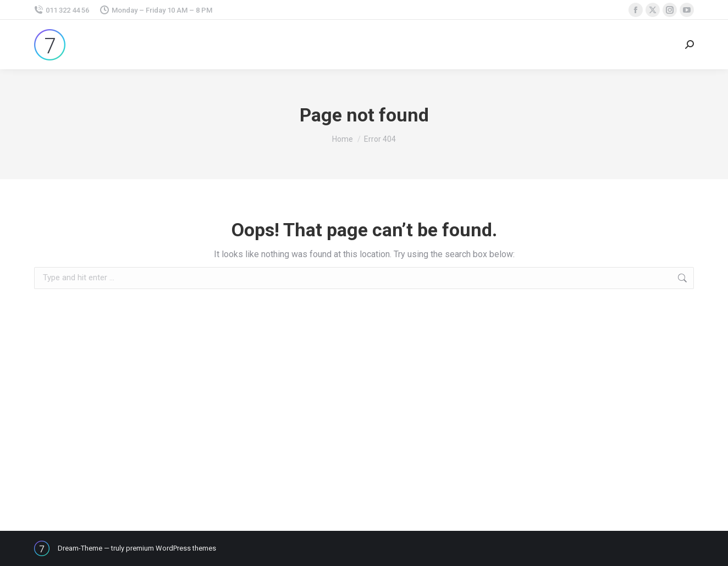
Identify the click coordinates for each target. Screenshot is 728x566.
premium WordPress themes (171, 548)
